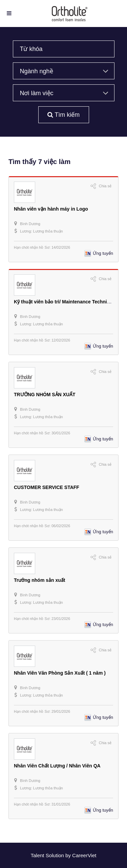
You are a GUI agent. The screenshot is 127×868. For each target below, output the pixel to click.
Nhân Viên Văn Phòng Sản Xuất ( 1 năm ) (60, 673)
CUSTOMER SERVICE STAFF (47, 487)
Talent (38, 855)
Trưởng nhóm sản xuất (39, 580)
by (69, 855)
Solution (56, 855)
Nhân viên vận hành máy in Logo (51, 209)
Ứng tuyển (103, 253)
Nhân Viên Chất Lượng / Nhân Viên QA (57, 766)
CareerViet (84, 855)
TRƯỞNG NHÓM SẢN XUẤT (45, 395)
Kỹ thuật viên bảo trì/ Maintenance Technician (65, 302)
